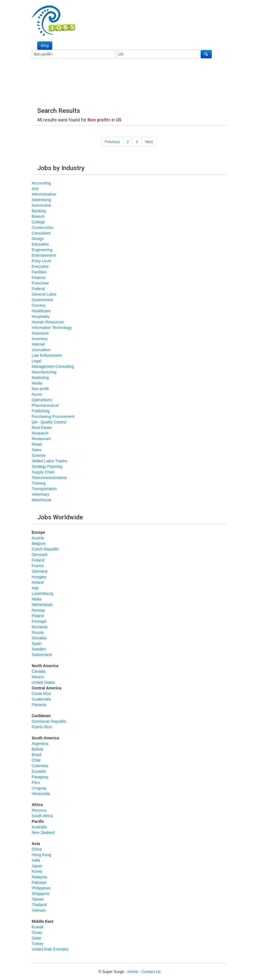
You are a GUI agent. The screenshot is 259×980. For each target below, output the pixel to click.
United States (43, 682)
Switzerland (42, 655)
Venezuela (41, 794)
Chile (36, 760)
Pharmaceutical (45, 405)
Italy (35, 588)
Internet (38, 344)
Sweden (39, 649)
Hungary (39, 577)
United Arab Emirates (50, 949)
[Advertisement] (111, 79)
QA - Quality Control (49, 422)
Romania (39, 627)
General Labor (44, 294)
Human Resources (48, 322)
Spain (37, 644)
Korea (37, 871)
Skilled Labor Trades (49, 461)
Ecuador (39, 771)
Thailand (39, 905)
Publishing (41, 411)
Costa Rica (41, 694)
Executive (40, 266)
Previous (112, 142)
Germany (40, 571)
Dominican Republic (49, 721)
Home (133, 972)
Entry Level (41, 261)
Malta (36, 599)
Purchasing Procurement (53, 417)
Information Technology (52, 328)
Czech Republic (45, 549)
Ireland (38, 582)
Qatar (37, 938)
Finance (39, 278)
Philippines (41, 888)
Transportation (44, 489)
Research (40, 433)
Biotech (38, 216)
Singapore (41, 894)
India (36, 860)
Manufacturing (44, 372)
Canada (38, 671)
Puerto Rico (42, 727)
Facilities (39, 272)
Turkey (38, 944)
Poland (38, 616)
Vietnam (39, 910)
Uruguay (39, 788)
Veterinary (40, 494)
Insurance (40, 333)
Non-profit (40, 389)
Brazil (37, 755)
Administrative (44, 194)
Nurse (37, 394)
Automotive (41, 205)
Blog (45, 46)
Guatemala (41, 699)
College (38, 222)
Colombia (40, 766)
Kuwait (38, 927)
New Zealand (43, 832)
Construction (43, 228)
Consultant (41, 233)
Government (42, 300)
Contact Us (151, 972)
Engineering (42, 250)
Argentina (40, 744)
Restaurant (41, 439)
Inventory (40, 339)
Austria (38, 538)
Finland (38, 560)
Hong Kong (41, 855)
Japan (37, 866)
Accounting (41, 183)
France (38, 566)
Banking (39, 211)
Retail (37, 444)
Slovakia (39, 638)
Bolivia (37, 749)
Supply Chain (43, 472)
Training (39, 483)
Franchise (40, 283)
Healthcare (41, 311)
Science (39, 455)
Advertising (41, 200)
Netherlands (42, 605)
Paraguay (40, 777)
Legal (36, 361)
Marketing (40, 378)
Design (38, 239)
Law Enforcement (47, 355)
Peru (36, 782)
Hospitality (41, 316)
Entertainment (44, 255)
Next (149, 142)
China (37, 849)
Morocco (39, 810)
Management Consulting (53, 366)
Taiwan (38, 899)
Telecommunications (49, 478)
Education (40, 244)
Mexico (38, 677)
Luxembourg (43, 594)
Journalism (41, 350)
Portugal (39, 621)
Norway (38, 610)
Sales (37, 450)
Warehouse (42, 500)
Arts (35, 189)
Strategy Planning (47, 467)
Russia (38, 632)
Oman (37, 932)
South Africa (42, 816)
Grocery (39, 305)
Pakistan (39, 882)
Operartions (42, 400)
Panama (39, 705)
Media (37, 383)
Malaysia (39, 877)
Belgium (39, 543)
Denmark (40, 555)
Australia (39, 827)
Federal (38, 289)
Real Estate (42, 428)
